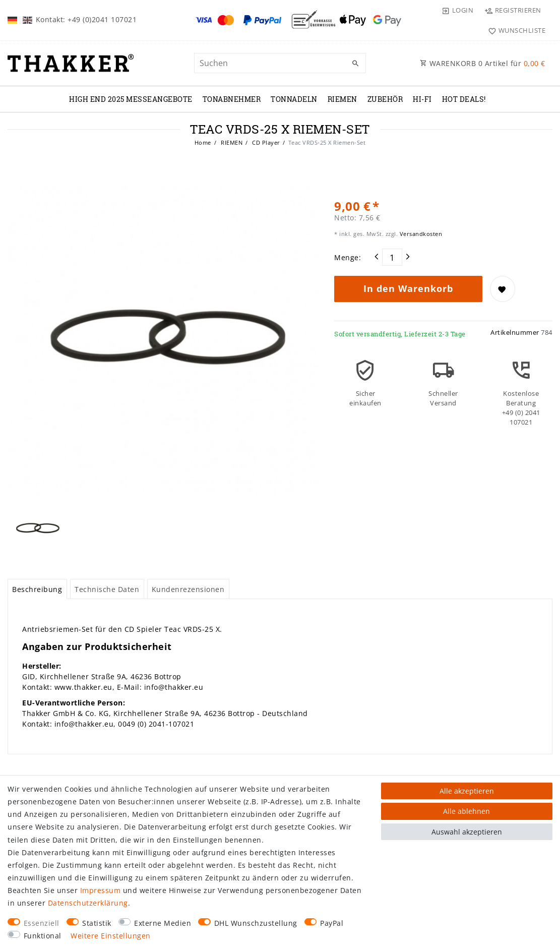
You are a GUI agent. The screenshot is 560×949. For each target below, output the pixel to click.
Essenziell (42, 923)
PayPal (332, 923)
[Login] (457, 10)
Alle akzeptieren (467, 791)
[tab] (37, 589)
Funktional (43, 936)
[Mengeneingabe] (392, 257)
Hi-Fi (422, 99)
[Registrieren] (513, 10)
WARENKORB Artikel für (483, 63)
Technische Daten (107, 589)
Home (203, 142)
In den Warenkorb (408, 288)
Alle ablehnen (466, 811)
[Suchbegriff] (280, 63)
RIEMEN (343, 99)
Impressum (101, 890)
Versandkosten (420, 234)
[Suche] (356, 64)
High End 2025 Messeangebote (131, 99)
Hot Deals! (464, 99)
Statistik (97, 923)
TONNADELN (294, 99)
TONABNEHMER (232, 99)
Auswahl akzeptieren (467, 832)
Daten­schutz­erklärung (88, 903)
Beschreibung (37, 589)
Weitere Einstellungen (111, 936)
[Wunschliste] (514, 30)
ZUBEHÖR (385, 99)
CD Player (265, 142)
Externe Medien (163, 923)
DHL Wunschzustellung (256, 923)
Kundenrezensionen (188, 589)
